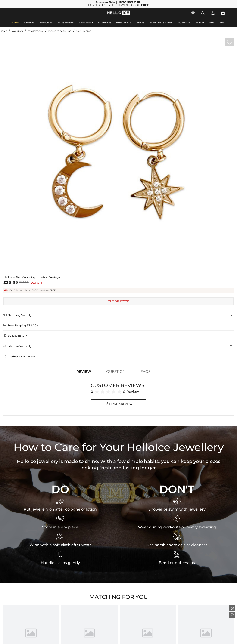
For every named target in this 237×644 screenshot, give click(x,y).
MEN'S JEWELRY (22, 13)
